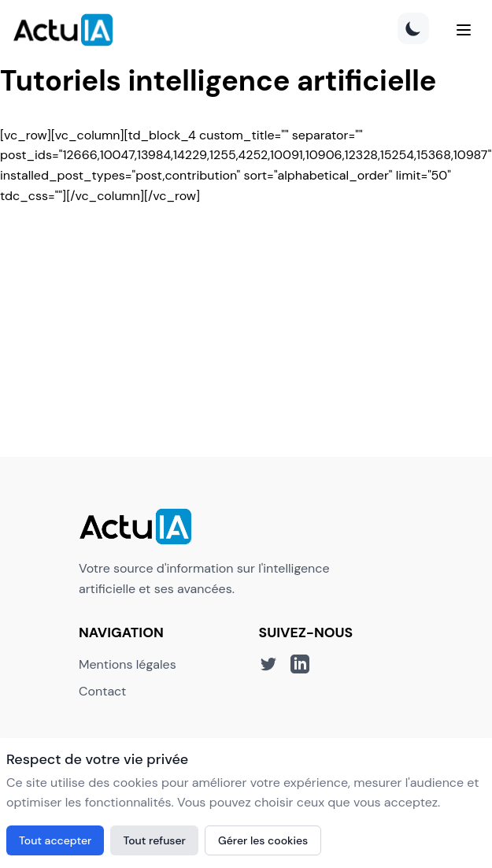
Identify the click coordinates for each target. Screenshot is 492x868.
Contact (102, 691)
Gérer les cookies (263, 840)
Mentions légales (128, 664)
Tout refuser (154, 840)
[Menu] (464, 30)
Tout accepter (55, 840)
